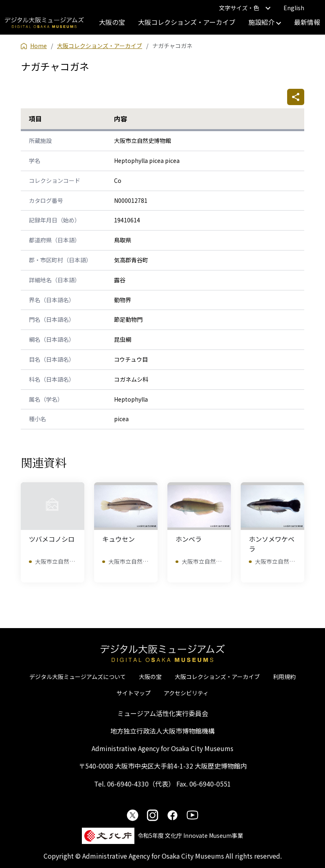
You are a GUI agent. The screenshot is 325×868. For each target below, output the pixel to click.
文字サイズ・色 (245, 8)
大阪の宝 (112, 22)
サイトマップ (134, 693)
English (294, 8)
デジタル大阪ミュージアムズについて (78, 677)
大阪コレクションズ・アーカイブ (187, 22)
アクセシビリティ (186, 693)
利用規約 (284, 677)
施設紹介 (265, 22)
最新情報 (307, 22)
